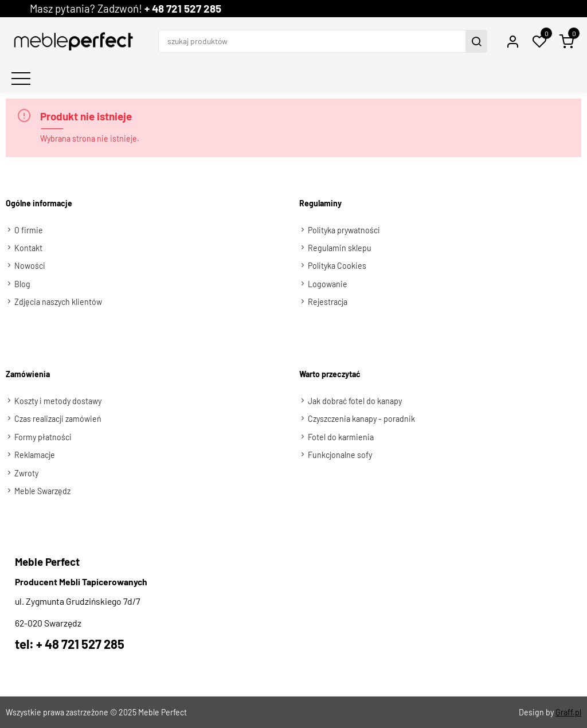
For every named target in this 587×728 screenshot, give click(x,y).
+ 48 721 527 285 (183, 8)
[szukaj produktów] (313, 41)
